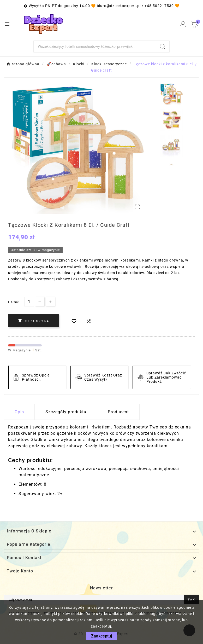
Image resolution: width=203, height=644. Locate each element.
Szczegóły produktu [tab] (66, 412)
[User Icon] (183, 24)
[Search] (163, 47)
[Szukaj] (95, 47)
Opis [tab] (19, 412)
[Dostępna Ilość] (29, 302)
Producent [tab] (118, 412)
